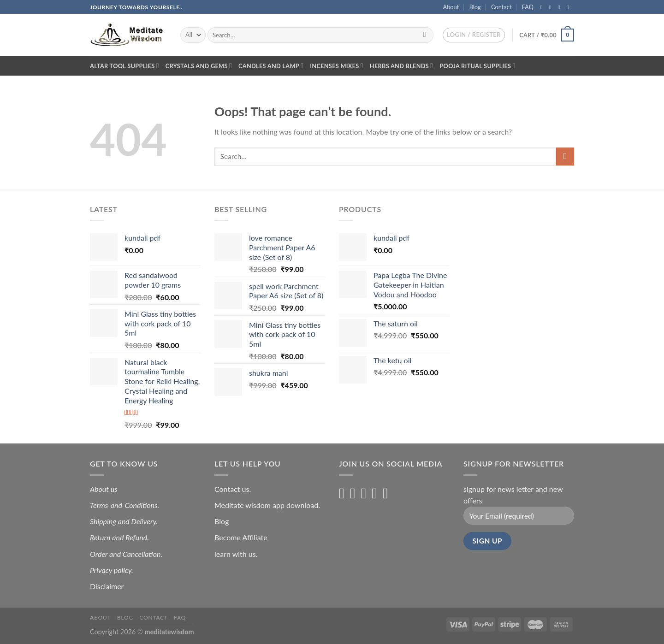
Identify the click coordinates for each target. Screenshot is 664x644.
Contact (501, 7)
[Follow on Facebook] (543, 7)
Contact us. (233, 489)
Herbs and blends (402, 66)
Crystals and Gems (199, 66)
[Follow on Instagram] (552, 7)
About (451, 7)
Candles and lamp (271, 66)
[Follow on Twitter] (561, 7)
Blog (475, 7)
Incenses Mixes (337, 66)
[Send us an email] (569, 7)
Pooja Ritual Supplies (477, 66)
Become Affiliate (241, 537)
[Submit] (424, 35)
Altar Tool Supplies (125, 66)
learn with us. (236, 554)
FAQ (528, 7)
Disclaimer (108, 586)
